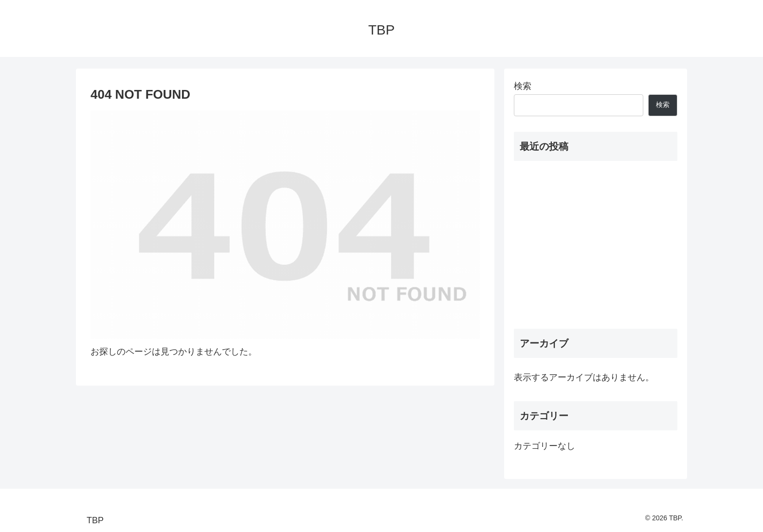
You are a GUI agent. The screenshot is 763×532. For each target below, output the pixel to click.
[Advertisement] (596, 245)
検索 (523, 86)
